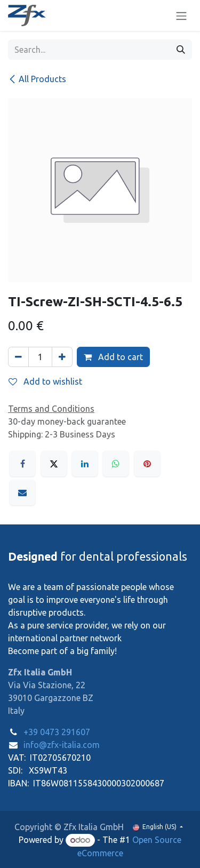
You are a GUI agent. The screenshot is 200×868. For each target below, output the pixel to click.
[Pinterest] (147, 464)
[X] (54, 464)
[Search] (181, 50)
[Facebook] (22, 464)
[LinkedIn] (85, 464)
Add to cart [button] (113, 357)
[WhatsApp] (116, 464)
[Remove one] (18, 357)
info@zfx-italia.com (62, 745)
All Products (37, 79)
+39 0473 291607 (57, 732)
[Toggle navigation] (181, 15)
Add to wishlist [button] (45, 381)
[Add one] (62, 357)
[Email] (22, 492)
